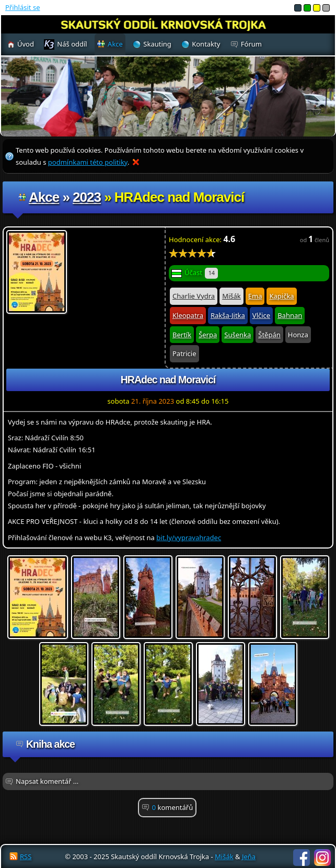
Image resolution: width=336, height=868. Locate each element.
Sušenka (237, 335)
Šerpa (208, 335)
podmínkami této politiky (88, 162)
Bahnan (290, 315)
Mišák (231, 296)
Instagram (322, 858)
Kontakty (206, 44)
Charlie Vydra (194, 296)
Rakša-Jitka (228, 315)
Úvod (26, 44)
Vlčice (261, 315)
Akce (44, 197)
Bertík (182, 335)
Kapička (281, 296)
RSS (26, 856)
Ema (255, 296)
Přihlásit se (22, 7)
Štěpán (269, 335)
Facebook (302, 858)
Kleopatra (188, 315)
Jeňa (249, 856)
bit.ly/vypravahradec (189, 538)
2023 (87, 197)
